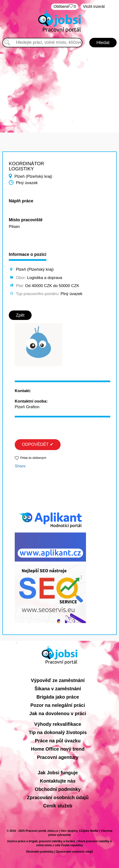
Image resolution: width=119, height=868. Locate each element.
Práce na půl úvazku (58, 741)
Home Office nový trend (58, 749)
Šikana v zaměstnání (58, 689)
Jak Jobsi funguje (58, 773)
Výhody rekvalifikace (58, 724)
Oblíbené (65, 7)
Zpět (20, 315)
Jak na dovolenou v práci (58, 713)
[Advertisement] (59, 88)
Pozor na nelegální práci (58, 705)
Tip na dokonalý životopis (58, 732)
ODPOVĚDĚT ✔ (38, 444)
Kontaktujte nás (58, 781)
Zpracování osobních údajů (58, 797)
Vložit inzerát (94, 7)
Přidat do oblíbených (33, 458)
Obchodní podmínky (58, 789)
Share (20, 466)
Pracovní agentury (58, 757)
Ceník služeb (58, 806)
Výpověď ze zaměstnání (58, 680)
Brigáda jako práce (58, 697)
